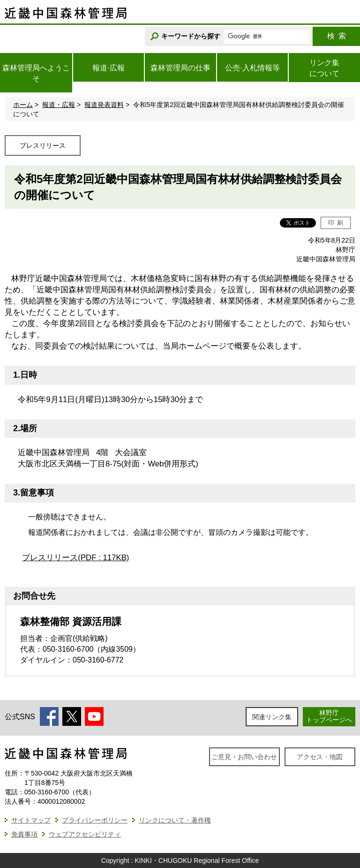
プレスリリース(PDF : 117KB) (75, 558)
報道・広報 (59, 105)
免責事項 (24, 834)
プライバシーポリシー (95, 820)
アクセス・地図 (320, 757)
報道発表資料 (104, 105)
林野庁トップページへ (329, 716)
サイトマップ (31, 820)
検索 (337, 36)
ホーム (23, 105)
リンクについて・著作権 (175, 820)
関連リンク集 (272, 717)
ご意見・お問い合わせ (244, 757)
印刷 (336, 223)
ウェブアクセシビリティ (85, 834)
